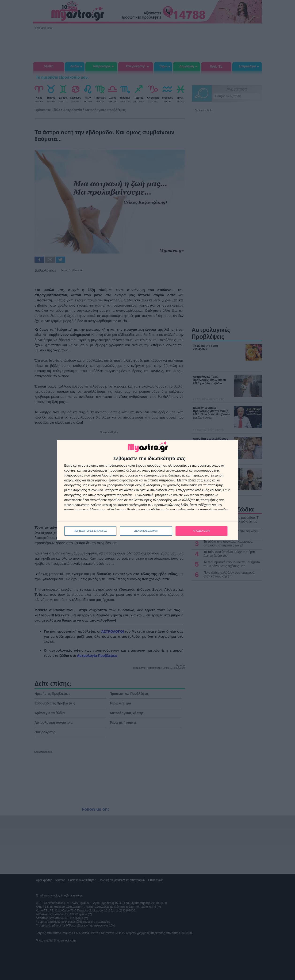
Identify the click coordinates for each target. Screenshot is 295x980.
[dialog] (148, 490)
